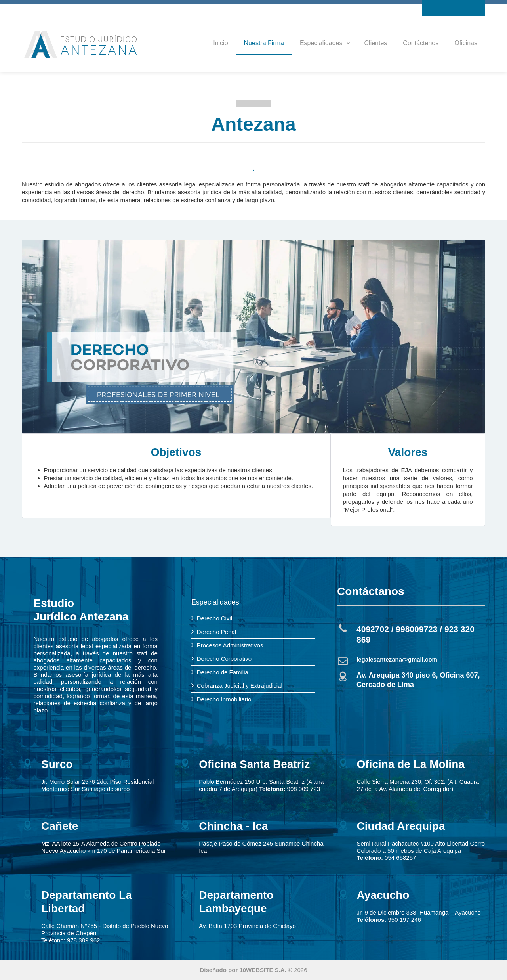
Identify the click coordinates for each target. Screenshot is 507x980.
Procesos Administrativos (230, 645)
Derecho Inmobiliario (224, 699)
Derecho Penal (216, 632)
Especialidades (325, 43)
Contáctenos (421, 43)
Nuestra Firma (264, 43)
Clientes (376, 43)
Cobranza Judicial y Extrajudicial (240, 686)
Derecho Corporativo (224, 659)
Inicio (220, 43)
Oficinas (466, 43)
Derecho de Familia (223, 672)
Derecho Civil (214, 618)
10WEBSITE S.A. (263, 970)
